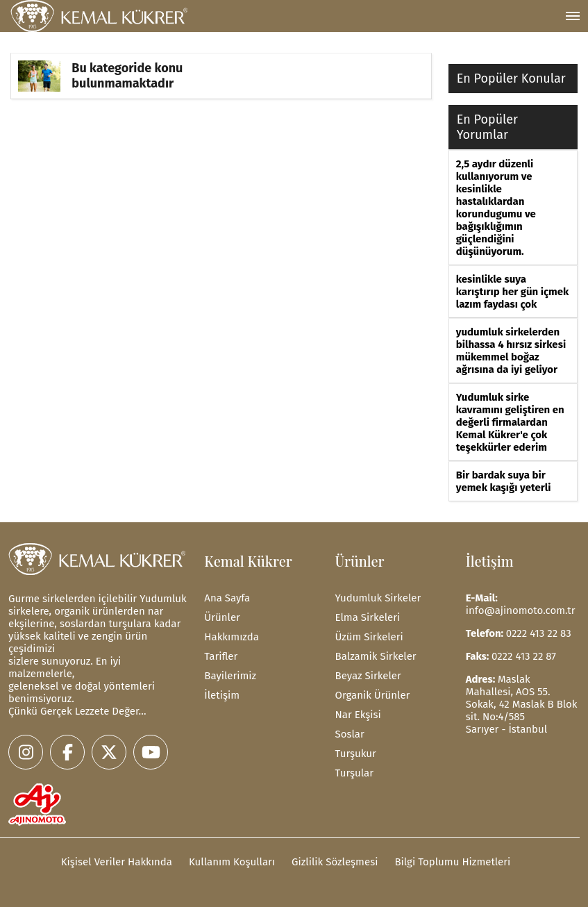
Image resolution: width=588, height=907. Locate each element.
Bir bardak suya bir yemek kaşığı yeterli (504, 481)
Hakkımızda (232, 637)
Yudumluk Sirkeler (378, 598)
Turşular (354, 773)
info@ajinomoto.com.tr (521, 610)
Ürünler (222, 617)
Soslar (350, 734)
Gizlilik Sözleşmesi (335, 862)
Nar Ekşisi (358, 715)
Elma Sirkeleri (368, 617)
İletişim (222, 695)
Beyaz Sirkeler (368, 676)
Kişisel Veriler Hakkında (117, 862)
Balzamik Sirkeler (376, 656)
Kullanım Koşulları (232, 862)
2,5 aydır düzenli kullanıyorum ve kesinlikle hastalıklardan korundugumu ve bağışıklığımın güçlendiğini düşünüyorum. (496, 208)
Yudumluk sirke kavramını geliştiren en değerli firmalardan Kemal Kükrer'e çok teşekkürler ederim (510, 422)
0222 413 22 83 (539, 633)
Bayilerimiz (230, 676)
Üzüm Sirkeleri (369, 637)
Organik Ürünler (373, 695)
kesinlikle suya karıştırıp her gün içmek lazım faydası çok (513, 292)
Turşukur (356, 754)
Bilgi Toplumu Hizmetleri (452, 862)
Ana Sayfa (227, 598)
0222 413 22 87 (524, 656)
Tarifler (221, 656)
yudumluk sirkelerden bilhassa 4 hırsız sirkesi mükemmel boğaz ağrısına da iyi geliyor (511, 351)
